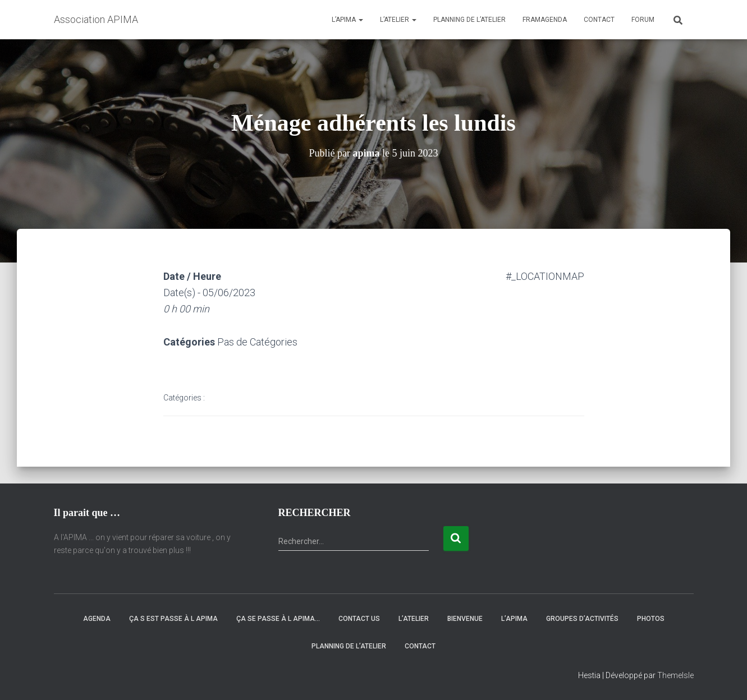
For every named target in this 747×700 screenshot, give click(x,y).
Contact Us (359, 619)
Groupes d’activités (582, 619)
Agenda (97, 619)
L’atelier (398, 20)
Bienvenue (465, 619)
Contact (599, 20)
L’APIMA (347, 20)
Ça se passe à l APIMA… (278, 619)
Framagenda (545, 20)
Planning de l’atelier (469, 20)
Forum (643, 20)
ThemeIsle (675, 675)
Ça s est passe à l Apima (173, 619)
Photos (651, 619)
